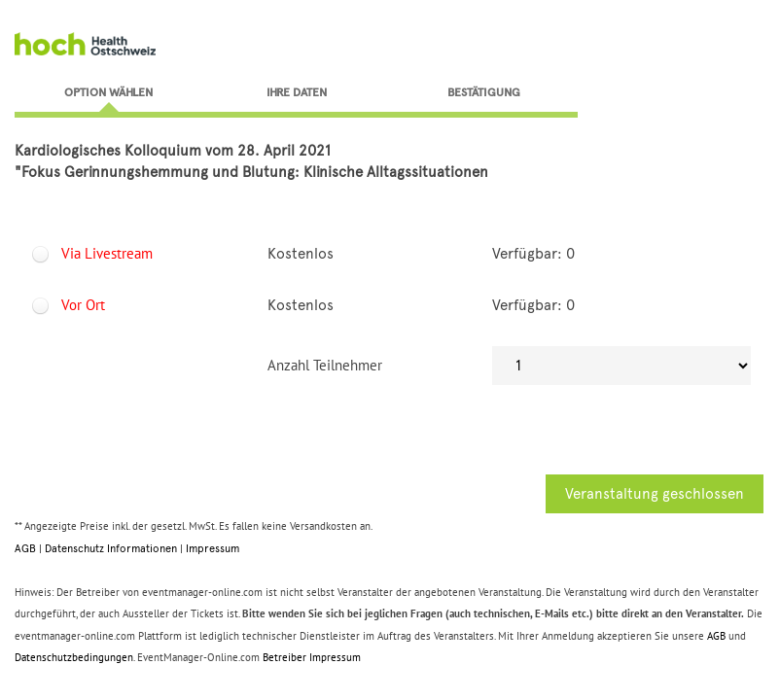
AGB (25, 548)
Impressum (213, 548)
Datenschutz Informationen (111, 548)
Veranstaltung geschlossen (655, 494)
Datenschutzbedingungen (74, 657)
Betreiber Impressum (312, 657)
